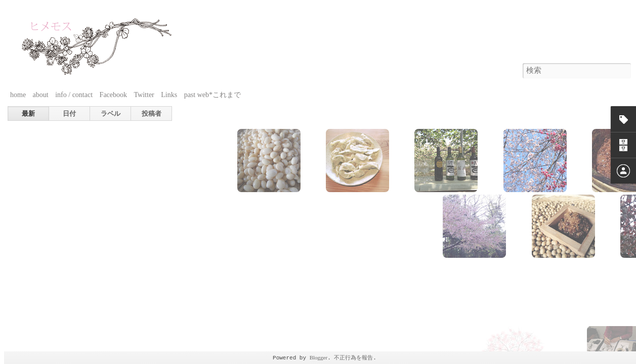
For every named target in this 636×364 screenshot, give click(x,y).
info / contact (74, 95)
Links (169, 95)
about (41, 95)
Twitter (144, 95)
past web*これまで (213, 95)
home (18, 95)
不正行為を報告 (353, 357)
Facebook (113, 95)
